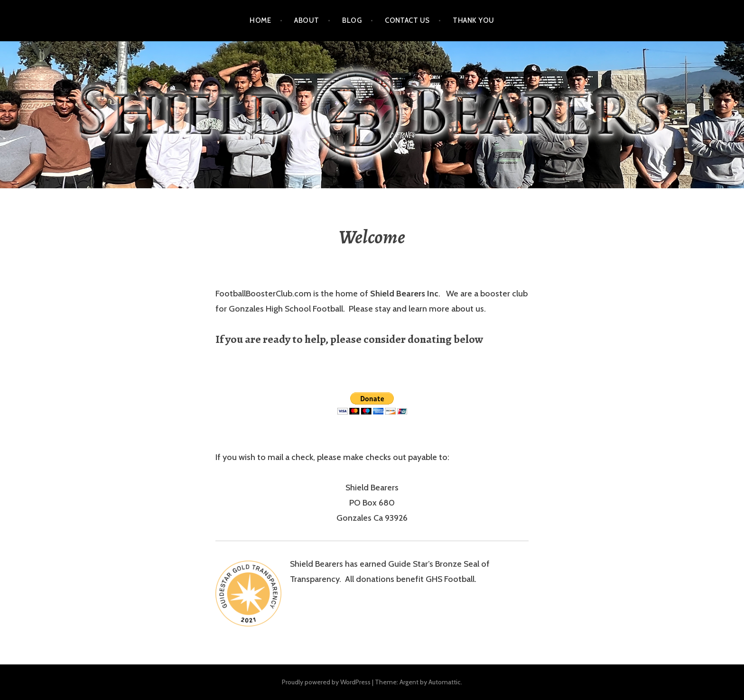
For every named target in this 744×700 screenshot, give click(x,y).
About (307, 20)
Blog (352, 20)
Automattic (445, 682)
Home (260, 20)
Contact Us (407, 20)
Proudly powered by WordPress (326, 682)
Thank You (473, 20)
